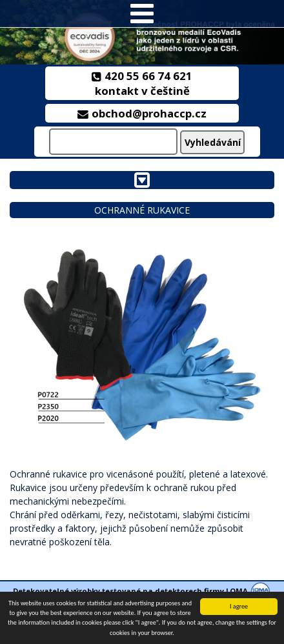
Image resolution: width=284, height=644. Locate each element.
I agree (239, 606)
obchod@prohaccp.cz (142, 113)
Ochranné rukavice (142, 210)
